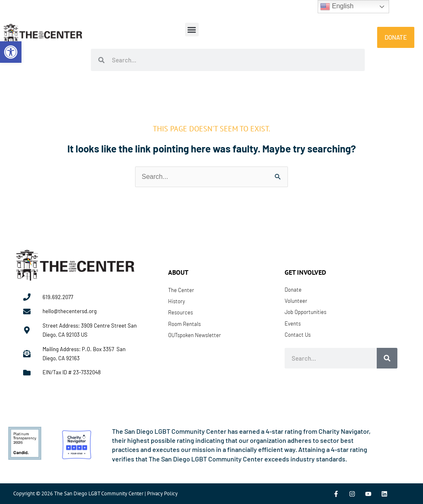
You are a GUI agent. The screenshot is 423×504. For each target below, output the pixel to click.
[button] (192, 30)
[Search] (387, 358)
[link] (11, 52)
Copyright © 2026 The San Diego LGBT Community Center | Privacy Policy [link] (95, 493)
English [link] (337, 7)
